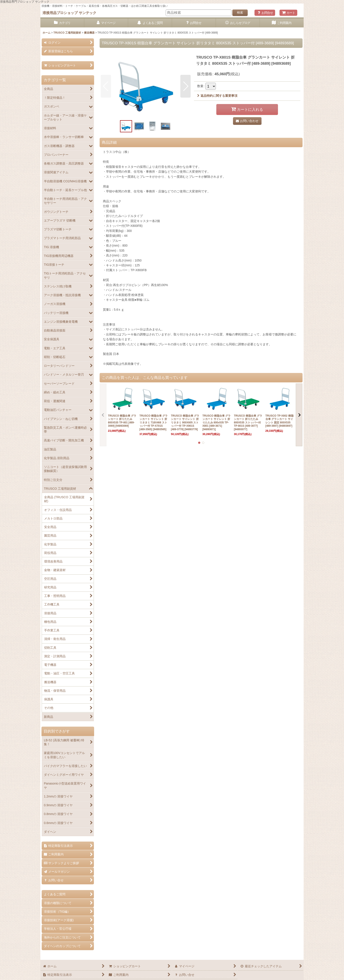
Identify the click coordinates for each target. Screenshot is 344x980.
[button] (106, 86)
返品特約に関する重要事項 (217, 96)
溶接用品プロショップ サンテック (69, 13)
